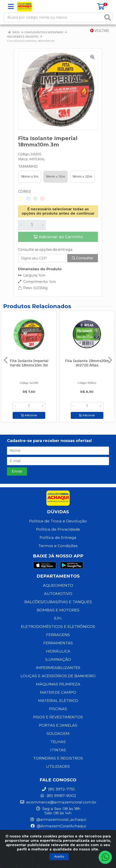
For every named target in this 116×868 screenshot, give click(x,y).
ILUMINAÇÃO (58, 659)
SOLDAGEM (58, 733)
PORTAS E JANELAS (58, 725)
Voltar (99, 31)
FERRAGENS (58, 635)
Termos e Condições (58, 546)
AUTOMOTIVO (58, 594)
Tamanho (28, 166)
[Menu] (11, 6)
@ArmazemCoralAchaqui (58, 826)
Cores (24, 192)
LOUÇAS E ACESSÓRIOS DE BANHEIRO (58, 676)
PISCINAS (58, 709)
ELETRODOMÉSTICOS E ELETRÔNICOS (58, 626)
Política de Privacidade (58, 529)
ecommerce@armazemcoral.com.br (58, 802)
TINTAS (58, 750)
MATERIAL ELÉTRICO (58, 700)
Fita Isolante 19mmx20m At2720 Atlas (87, 363)
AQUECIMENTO (58, 585)
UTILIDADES (58, 766)
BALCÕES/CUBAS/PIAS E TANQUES (58, 602)
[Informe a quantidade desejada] (32, 225)
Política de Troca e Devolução (58, 521)
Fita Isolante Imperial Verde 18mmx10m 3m (29, 363)
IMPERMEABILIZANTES (58, 668)
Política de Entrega (58, 537)
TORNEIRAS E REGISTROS (58, 758)
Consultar (83, 258)
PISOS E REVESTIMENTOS (58, 717)
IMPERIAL (37, 159)
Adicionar (29, 415)
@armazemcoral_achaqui (58, 819)
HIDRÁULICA (58, 651)
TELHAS (58, 742)
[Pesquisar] (108, 17)
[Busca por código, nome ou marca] (54, 17)
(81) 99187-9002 (58, 796)
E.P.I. (58, 618)
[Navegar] (6, 360)
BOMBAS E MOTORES (58, 610)
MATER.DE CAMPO (58, 692)
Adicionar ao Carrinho (58, 237)
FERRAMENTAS (58, 643)
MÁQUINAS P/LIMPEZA (58, 684)
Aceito (59, 857)
